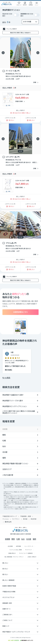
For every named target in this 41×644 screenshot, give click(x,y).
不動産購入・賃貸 (26, 516)
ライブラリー (16, 519)
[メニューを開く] (37, 4)
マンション (6, 519)
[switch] (16, 15)
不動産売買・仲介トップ (10, 516)
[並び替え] (30, 22)
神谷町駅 (34, 519)
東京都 (25, 519)
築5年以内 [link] (8, 522)
